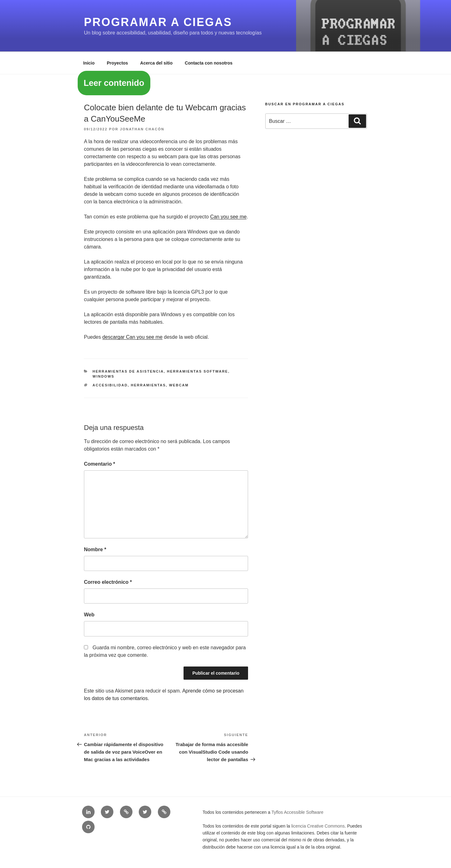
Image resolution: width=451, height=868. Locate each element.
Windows (104, 376)
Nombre (95, 549)
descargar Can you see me (132, 337)
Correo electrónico (108, 582)
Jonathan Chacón (142, 129)
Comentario (100, 464)
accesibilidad (110, 385)
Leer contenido (114, 83)
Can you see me (228, 217)
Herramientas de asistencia (128, 371)
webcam (179, 385)
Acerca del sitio (157, 63)
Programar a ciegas (158, 22)
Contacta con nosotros (209, 63)
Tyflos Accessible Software (298, 812)
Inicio (89, 63)
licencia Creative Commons (318, 826)
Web (89, 615)
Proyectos (117, 63)
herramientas (148, 385)
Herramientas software (197, 371)
